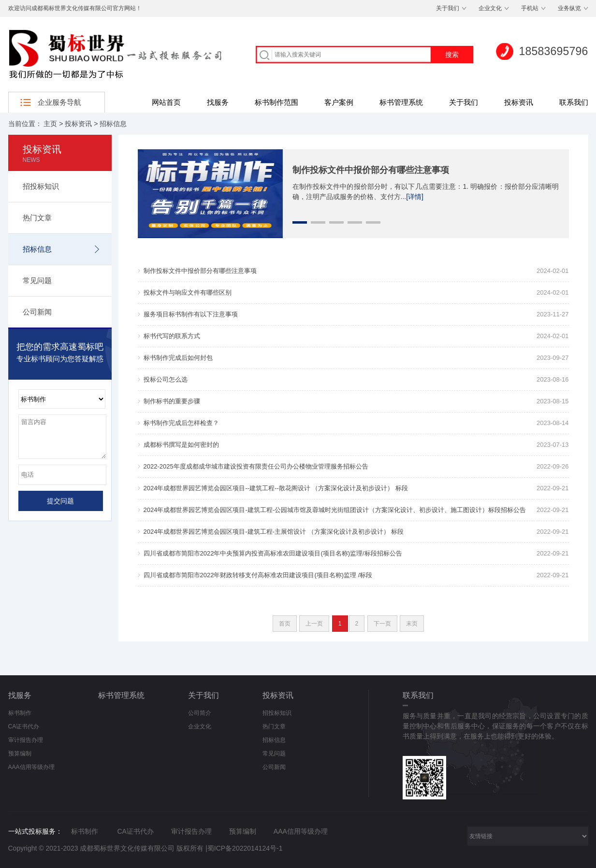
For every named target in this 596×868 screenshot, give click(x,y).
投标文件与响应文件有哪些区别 (188, 292)
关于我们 (448, 8)
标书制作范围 (276, 102)
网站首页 (166, 102)
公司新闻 (37, 312)
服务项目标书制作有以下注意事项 (191, 314)
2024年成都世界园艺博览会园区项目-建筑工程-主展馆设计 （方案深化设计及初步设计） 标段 (274, 532)
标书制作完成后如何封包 (178, 358)
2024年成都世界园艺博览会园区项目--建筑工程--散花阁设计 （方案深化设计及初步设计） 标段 (276, 488)
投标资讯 (519, 102)
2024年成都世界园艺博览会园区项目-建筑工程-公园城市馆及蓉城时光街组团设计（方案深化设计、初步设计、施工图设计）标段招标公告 (335, 510)
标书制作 (20, 713)
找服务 (218, 102)
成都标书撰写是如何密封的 (181, 445)
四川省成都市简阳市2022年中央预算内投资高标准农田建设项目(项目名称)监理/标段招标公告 (273, 553)
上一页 (314, 624)
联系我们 (574, 102)
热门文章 (37, 218)
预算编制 (20, 754)
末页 (412, 624)
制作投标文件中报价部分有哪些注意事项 (371, 170)
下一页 (382, 624)
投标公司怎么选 (166, 379)
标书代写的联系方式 (172, 336)
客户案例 (339, 102)
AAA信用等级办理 (31, 767)
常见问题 (37, 280)
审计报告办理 (26, 740)
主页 (50, 124)
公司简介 (200, 713)
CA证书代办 (24, 726)
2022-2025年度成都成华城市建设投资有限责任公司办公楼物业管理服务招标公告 (256, 466)
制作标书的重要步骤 (172, 401)
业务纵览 (569, 8)
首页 (285, 624)
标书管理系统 (401, 102)
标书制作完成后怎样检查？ (181, 423)
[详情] (415, 197)
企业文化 (490, 8)
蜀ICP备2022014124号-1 (245, 848)
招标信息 (113, 124)
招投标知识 (41, 186)
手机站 (530, 8)
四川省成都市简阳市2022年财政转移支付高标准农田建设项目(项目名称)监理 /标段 (258, 575)
